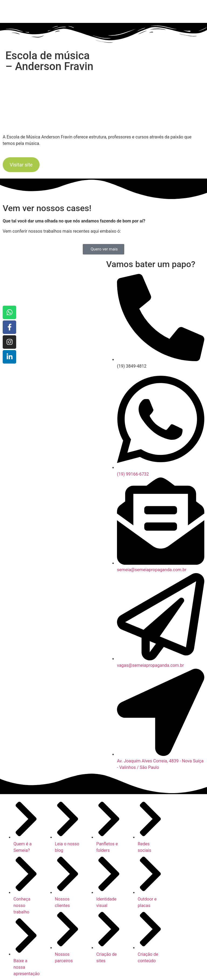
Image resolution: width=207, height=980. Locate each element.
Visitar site (21, 165)
